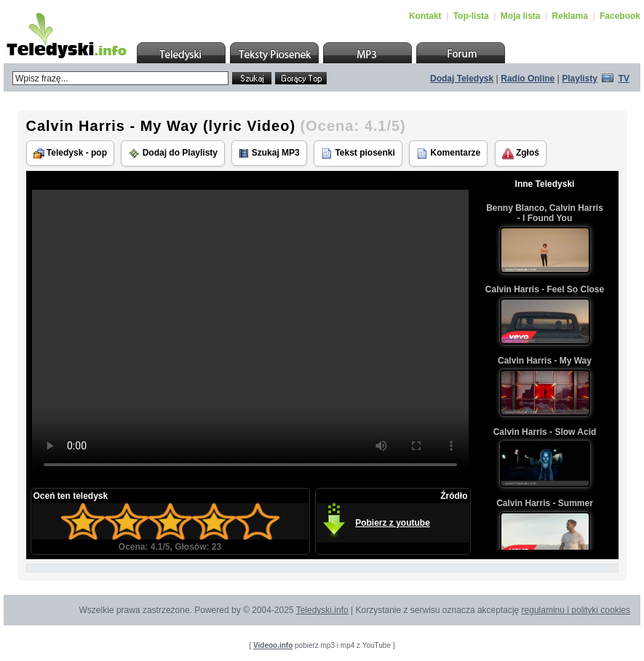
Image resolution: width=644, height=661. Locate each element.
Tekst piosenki (358, 153)
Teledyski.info (322, 610)
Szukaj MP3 (269, 153)
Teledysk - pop (70, 153)
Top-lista (471, 16)
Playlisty (580, 79)
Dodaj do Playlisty (173, 153)
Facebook (620, 16)
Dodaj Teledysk (462, 79)
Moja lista (521, 16)
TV (624, 79)
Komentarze (448, 153)
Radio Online (528, 79)
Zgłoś (521, 153)
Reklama (570, 16)
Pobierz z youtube (393, 523)
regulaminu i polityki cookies (576, 610)
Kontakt (425, 16)
